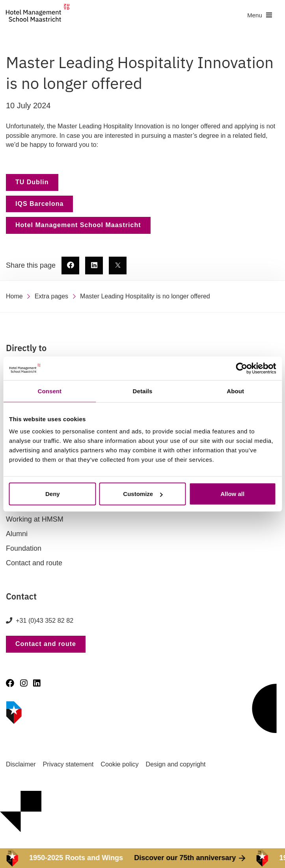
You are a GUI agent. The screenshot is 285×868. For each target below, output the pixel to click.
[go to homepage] (38, 15)
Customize (143, 494)
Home (14, 296)
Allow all (232, 494)
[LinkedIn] (37, 683)
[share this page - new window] (70, 266)
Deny (53, 494)
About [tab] (235, 391)
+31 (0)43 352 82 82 (45, 620)
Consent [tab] (49, 391)
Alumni (17, 534)
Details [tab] (143, 391)
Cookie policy (119, 764)
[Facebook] (10, 683)
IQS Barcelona (39, 204)
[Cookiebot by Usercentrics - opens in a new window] (241, 368)
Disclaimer (21, 764)
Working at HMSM (35, 519)
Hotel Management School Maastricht (78, 225)
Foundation (24, 548)
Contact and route (34, 563)
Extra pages (51, 296)
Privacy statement (68, 764)
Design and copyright (176, 764)
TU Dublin (32, 182)
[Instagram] (24, 683)
